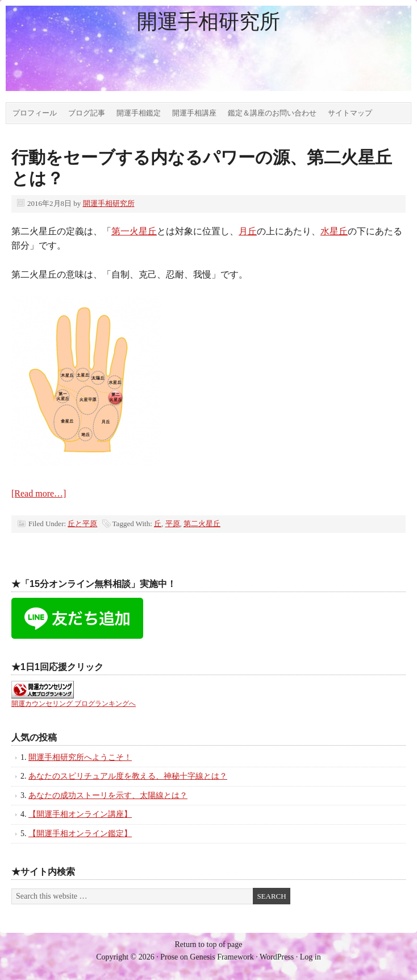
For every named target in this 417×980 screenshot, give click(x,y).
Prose (169, 957)
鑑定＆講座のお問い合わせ (272, 113)
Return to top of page (209, 944)
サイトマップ (350, 113)
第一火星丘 (134, 231)
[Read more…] (39, 493)
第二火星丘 (202, 524)
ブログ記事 (87, 113)
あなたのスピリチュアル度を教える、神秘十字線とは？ (128, 776)
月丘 (248, 231)
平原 (173, 524)
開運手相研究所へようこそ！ (80, 757)
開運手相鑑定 (139, 113)
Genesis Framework (222, 957)
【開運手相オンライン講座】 (80, 814)
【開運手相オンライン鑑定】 (80, 834)
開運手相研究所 (208, 22)
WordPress (277, 957)
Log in (310, 957)
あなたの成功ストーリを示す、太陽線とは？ (108, 795)
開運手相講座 (194, 113)
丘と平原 (82, 524)
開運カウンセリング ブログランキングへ (74, 704)
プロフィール (35, 113)
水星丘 (334, 231)
